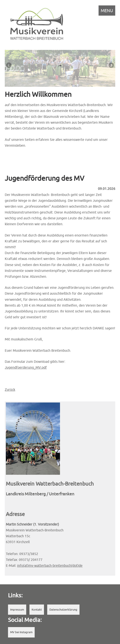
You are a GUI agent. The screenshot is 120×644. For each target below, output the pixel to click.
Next (111, 66)
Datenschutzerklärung (63, 610)
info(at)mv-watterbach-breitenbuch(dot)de (50, 565)
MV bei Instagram (21, 632)
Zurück (10, 389)
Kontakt (37, 610)
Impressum (17, 610)
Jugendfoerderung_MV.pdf (26, 367)
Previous (9, 66)
